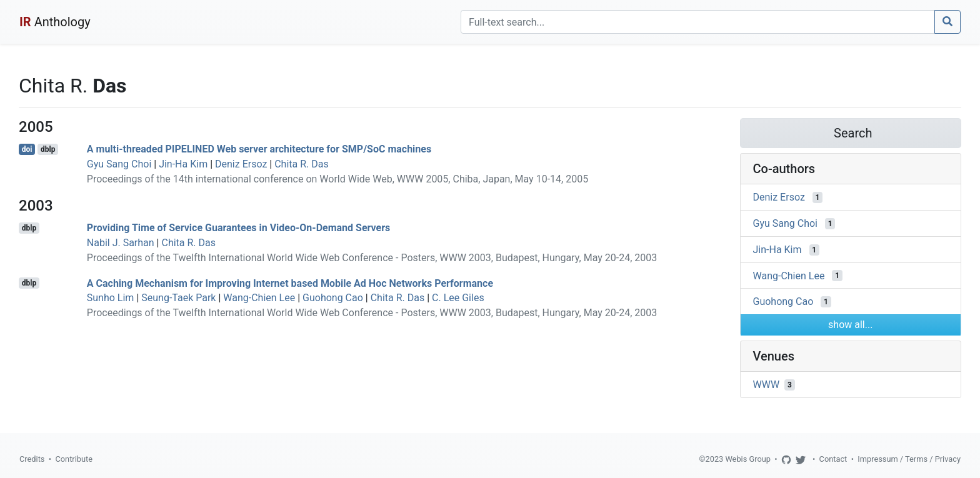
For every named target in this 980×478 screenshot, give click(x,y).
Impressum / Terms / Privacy (909, 459)
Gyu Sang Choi (119, 164)
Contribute (74, 459)
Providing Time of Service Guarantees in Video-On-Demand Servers (238, 228)
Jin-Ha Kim (183, 164)
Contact (833, 459)
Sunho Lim (111, 298)
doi (27, 149)
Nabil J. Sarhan (121, 243)
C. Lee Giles (458, 298)
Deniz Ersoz (241, 164)
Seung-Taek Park (178, 298)
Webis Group (748, 459)
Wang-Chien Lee (259, 298)
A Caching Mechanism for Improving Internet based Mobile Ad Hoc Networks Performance (290, 283)
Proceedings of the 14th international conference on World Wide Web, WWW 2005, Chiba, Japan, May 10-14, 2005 (337, 179)
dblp (48, 149)
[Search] (698, 22)
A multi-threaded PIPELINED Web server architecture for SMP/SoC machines (259, 149)
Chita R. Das (302, 164)
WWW (767, 385)
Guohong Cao (333, 298)
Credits (32, 459)
